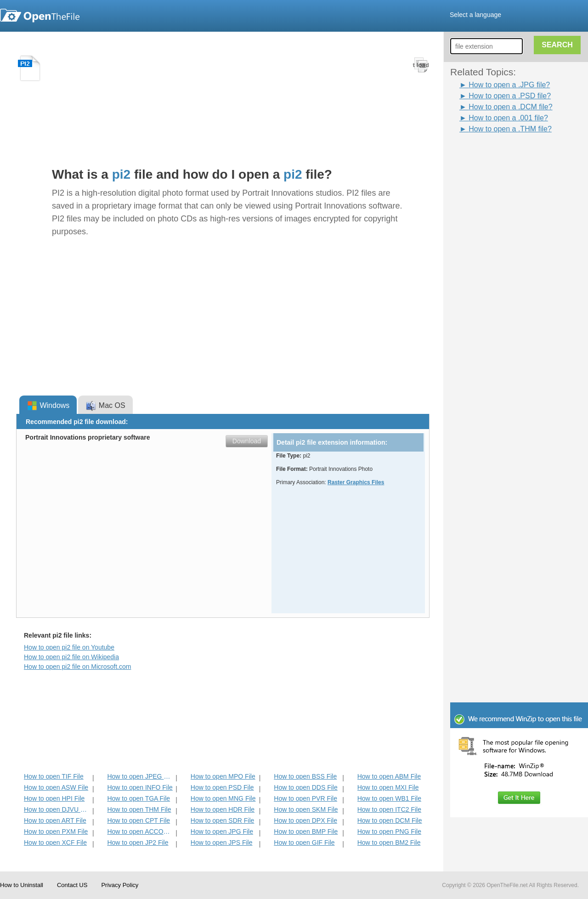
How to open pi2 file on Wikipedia (71, 657)
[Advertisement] (524, 272)
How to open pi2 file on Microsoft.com (77, 667)
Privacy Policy (120, 885)
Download (247, 441)
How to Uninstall (22, 885)
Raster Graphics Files (356, 482)
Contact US (72, 885)
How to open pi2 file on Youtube (69, 647)
